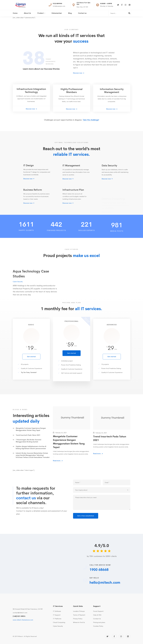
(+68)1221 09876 (19, 616)
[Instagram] (126, 5)
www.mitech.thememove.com (23, 620)
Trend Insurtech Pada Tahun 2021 (28, 439)
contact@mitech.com (20, 613)
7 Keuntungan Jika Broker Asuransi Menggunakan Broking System (28, 444)
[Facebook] (122, 5)
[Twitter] (118, 5)
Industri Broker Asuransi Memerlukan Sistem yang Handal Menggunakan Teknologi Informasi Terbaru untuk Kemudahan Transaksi (33, 459)
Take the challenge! (91, 123)
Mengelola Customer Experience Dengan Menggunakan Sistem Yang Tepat (31, 433)
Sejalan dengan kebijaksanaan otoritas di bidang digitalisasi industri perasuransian (31, 451)
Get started (71, 366)
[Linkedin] (130, 5)
